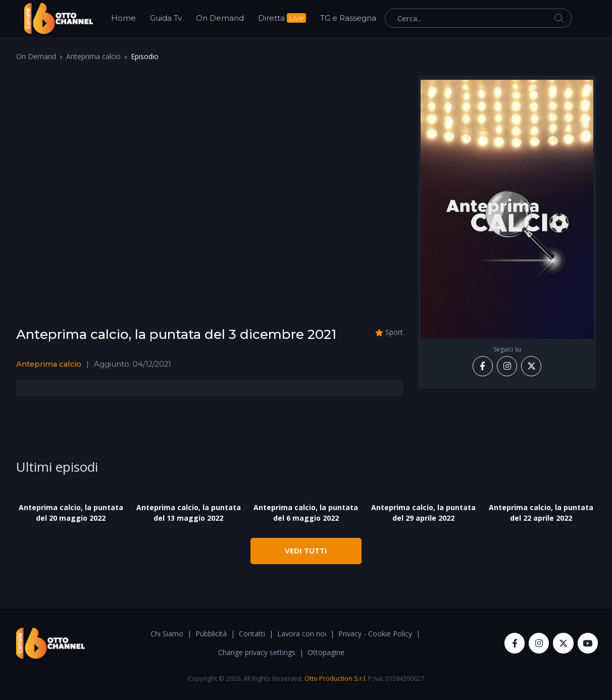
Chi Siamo (167, 634)
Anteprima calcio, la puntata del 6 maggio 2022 (306, 513)
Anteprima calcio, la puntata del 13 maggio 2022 (189, 513)
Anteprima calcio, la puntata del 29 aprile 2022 (423, 513)
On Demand (220, 18)
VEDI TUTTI (306, 551)
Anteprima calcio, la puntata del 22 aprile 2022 (541, 513)
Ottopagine (326, 652)
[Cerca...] (478, 18)
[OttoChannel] (59, 18)
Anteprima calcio (93, 56)
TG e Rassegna (348, 18)
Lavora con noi (302, 634)
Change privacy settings (257, 652)
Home (123, 18)
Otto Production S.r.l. (336, 678)
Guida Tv (166, 18)
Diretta (282, 18)
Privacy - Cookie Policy (375, 634)
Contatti (252, 634)
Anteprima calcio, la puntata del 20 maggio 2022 (71, 513)
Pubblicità (211, 634)
